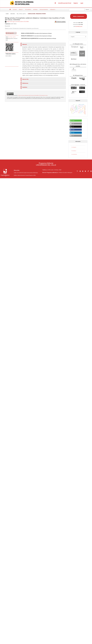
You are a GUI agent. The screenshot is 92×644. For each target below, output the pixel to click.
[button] (76, 121)
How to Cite (25, 79)
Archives (35, 9)
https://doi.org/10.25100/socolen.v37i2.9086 (18, 21)
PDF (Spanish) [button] (10, 33)
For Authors (74, 151)
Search (87, 9)
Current (15, 9)
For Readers (74, 147)
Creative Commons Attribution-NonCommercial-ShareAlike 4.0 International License (33, 95)
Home (7, 14)
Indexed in (53, 9)
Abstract (25, 44)
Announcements (44, 9)
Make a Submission (79, 16)
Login (82, 3)
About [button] (21, 9)
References (25, 83)
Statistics (25, 87)
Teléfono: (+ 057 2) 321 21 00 (49, 170)
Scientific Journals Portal (65, 3)
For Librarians (74, 154)
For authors (28, 9)
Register (76, 3)
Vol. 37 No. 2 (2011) (21, 14)
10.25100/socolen (79, 26)
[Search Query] (77, 9)
